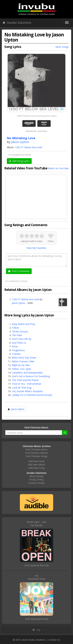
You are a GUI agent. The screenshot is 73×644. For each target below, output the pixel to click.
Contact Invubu (36, 483)
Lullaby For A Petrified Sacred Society (32, 395)
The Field (17, 335)
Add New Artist (37, 461)
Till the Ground (20, 332)
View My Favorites (36, 248)
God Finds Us (19, 343)
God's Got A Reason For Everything (31, 376)
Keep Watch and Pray (23, 324)
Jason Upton (20, 142)
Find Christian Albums (37, 453)
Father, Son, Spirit (21, 369)
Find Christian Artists (36, 449)
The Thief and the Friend (25, 380)
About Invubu (36, 476)
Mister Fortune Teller (23, 361)
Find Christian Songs (37, 456)
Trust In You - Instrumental (26, 384)
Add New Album (36, 465)
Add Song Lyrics (19, 161)
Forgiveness (18, 350)
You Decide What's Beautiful (27, 391)
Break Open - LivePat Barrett (36, 524)
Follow (15, 328)
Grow (15, 346)
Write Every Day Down (24, 358)
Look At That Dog (22, 388)
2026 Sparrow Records (37, 565)
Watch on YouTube (58, 168)
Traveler (16, 354)
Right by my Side (21, 365)
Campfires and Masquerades (27, 373)
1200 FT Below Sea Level (28, 147)
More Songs (62, 47)
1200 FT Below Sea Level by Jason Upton (37, 116)
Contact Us (54, 640)
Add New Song (36, 468)
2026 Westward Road (37, 619)
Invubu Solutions (17, 23)
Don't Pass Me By (22, 339)
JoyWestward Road (37, 577)
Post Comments (19, 271)
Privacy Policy (36, 480)
